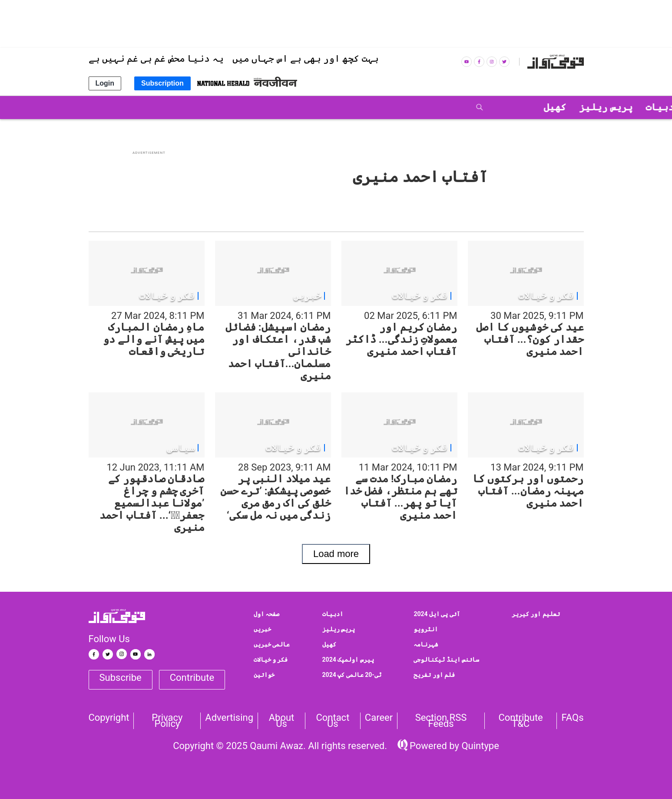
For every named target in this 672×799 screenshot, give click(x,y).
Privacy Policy (167, 721)
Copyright (109, 718)
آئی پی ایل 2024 (437, 614)
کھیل (329, 644)
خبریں (262, 629)
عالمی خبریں (272, 644)
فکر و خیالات (271, 660)
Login (105, 83)
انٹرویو (426, 629)
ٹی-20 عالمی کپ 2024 (352, 675)
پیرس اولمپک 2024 (348, 660)
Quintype (479, 746)
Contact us (333, 721)
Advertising (229, 718)
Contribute (192, 678)
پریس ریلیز (339, 629)
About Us (282, 721)
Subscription (162, 83)
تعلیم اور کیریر (536, 614)
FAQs (572, 718)
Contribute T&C (520, 721)
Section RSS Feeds (441, 721)
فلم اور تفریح (434, 675)
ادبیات (333, 614)
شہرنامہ (426, 644)
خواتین (264, 675)
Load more (336, 554)
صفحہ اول (266, 614)
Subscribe (121, 678)
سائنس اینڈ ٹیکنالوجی (446, 660)
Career (379, 718)
